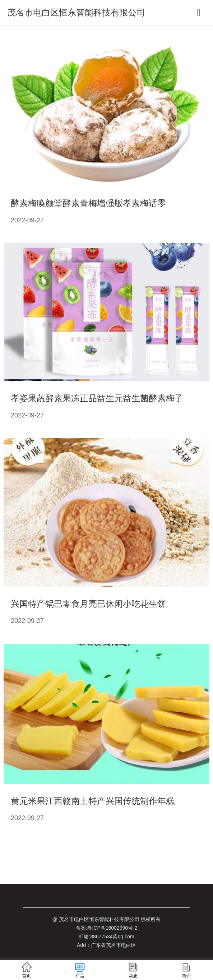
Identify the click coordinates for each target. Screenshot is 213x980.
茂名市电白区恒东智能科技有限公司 (76, 12)
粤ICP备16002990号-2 (112, 928)
